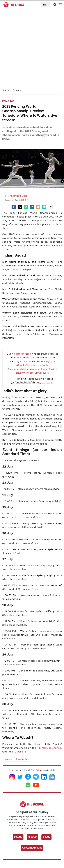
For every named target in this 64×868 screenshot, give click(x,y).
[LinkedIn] (32, 207)
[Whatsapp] (26, 207)
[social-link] (50, 207)
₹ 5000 (18, 837)
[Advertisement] (32, 50)
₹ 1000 (46, 837)
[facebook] (14, 207)
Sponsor (25, 820)
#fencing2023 (47, 361)
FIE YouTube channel (49, 748)
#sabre (53, 369)
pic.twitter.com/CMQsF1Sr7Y (32, 373)
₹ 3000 (32, 837)
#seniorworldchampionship (24, 369)
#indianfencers (21, 354)
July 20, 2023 (45, 383)
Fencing (8, 101)
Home (7, 90)
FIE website (19, 752)
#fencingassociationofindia (32, 365)
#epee (45, 369)
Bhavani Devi (22, 759)
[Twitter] (20, 207)
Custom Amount (32, 848)
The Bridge (37, 770)
